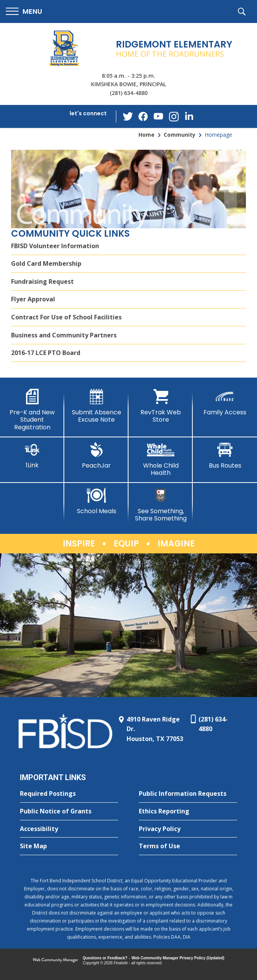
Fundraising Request (42, 281)
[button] (24, 12)
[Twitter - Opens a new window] (128, 116)
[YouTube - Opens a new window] (159, 116)
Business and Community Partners (64, 335)
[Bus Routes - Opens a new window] (225, 456)
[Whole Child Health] (161, 459)
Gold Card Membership (46, 263)
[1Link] (32, 456)
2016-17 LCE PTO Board (46, 353)
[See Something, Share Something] (161, 505)
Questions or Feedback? (105, 958)
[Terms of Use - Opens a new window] (188, 846)
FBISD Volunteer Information (55, 246)
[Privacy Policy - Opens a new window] (188, 829)
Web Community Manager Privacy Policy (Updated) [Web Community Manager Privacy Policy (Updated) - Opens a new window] (178, 958)
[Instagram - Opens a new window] (174, 117)
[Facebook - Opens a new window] (143, 116)
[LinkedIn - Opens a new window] (189, 116)
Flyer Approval (33, 299)
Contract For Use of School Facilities (66, 317)
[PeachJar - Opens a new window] (96, 456)
